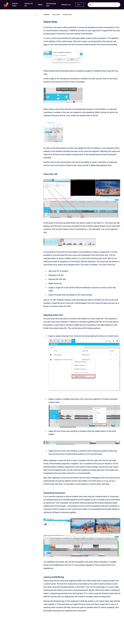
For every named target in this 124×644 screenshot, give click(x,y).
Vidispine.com (66, 5)
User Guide (56, 15)
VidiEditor (47, 15)
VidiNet (40, 5)
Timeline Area (67, 15)
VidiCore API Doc (29, 5)
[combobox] (104, 5)
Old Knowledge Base (51, 5)
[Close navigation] (36, 15)
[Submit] (90, 5)
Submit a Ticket (15, 5)
